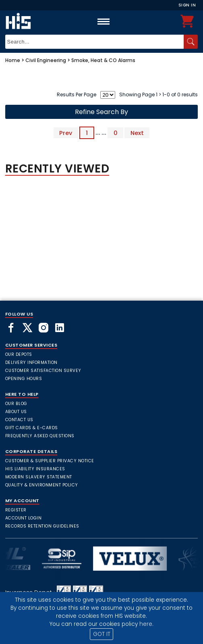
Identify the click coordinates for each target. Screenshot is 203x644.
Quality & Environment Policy (42, 485)
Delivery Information (31, 363)
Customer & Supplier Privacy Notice (50, 461)
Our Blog (16, 404)
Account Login (24, 518)
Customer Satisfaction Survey (43, 371)
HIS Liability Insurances (35, 469)
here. (146, 624)
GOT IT (102, 634)
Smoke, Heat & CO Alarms (103, 60)
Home (13, 60)
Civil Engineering (46, 60)
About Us (16, 412)
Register (16, 510)
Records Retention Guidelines (42, 526)
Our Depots (19, 354)
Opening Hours (24, 379)
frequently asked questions (40, 436)
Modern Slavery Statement (39, 477)
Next (137, 133)
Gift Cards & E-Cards (32, 428)
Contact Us (19, 420)
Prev (66, 133)
